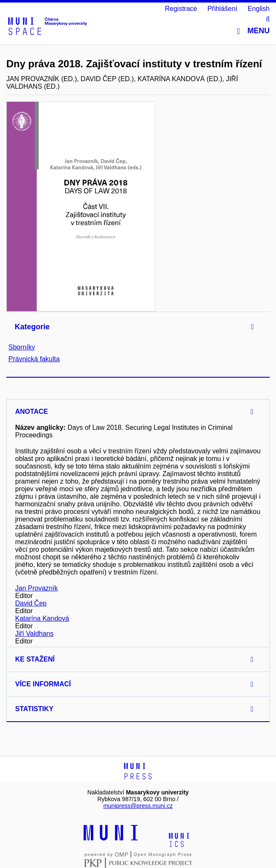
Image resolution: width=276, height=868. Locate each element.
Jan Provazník (36, 588)
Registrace (181, 9)
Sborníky (22, 347)
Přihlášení (222, 9)
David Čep (31, 603)
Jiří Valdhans (34, 634)
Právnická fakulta (34, 359)
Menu (253, 31)
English (259, 9)
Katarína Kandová (42, 618)
